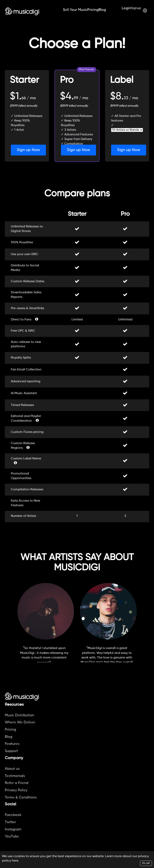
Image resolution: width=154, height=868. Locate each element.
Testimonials (15, 776)
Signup (136, 8)
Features (12, 744)
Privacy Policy (16, 790)
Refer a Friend (17, 783)
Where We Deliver (20, 722)
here (15, 861)
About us (12, 769)
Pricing (93, 10)
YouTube (12, 836)
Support (11, 751)
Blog (102, 10)
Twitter (10, 822)
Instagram (13, 829)
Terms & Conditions (21, 797)
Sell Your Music (75, 10)
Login (126, 8)
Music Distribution (19, 715)
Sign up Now (28, 150)
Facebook (13, 815)
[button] (145, 10)
